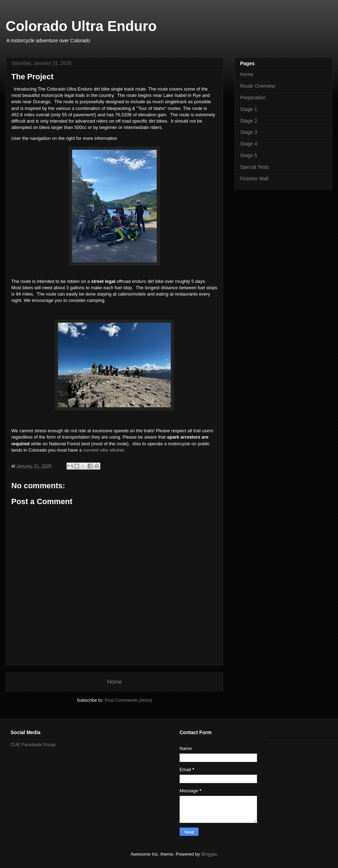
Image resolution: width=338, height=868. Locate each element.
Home (114, 682)
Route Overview (258, 86)
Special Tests (255, 167)
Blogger (209, 854)
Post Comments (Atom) (128, 700)
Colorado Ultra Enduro (81, 26)
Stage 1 (249, 109)
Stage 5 (249, 155)
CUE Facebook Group (33, 745)
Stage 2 (249, 121)
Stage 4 (249, 144)
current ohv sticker (104, 450)
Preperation (253, 98)
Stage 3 (249, 132)
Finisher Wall (254, 179)
